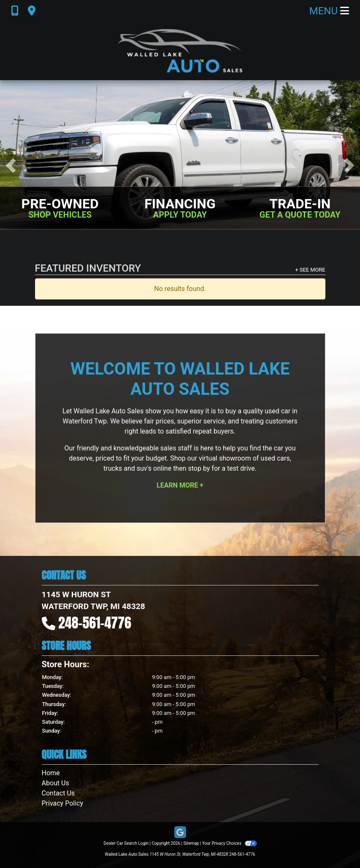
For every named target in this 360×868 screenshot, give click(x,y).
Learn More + (180, 485)
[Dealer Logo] (180, 51)
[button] (11, 166)
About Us (55, 783)
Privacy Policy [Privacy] (63, 803)
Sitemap (191, 843)
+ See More (310, 270)
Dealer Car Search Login (126, 843)
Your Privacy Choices (229, 843)
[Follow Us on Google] (180, 833)
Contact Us (58, 793)
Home (51, 773)
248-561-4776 (95, 623)
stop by (199, 468)
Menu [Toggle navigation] (329, 11)
